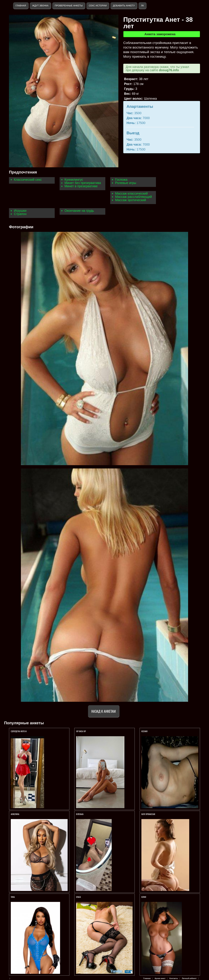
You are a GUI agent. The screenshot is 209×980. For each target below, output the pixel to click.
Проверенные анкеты (69, 6)
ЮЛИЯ (144, 897)
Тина (13, 897)
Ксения (145, 731)
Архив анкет (160, 978)
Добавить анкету (124, 6)
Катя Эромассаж (148, 814)
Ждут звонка (40, 6)
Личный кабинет (189, 978)
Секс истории (98, 6)
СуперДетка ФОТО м (19, 731)
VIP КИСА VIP (81, 731)
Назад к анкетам (104, 711)
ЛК (142, 6)
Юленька (80, 814)
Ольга (79, 897)
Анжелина (15, 814)
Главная (21, 6)
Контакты (174, 978)
